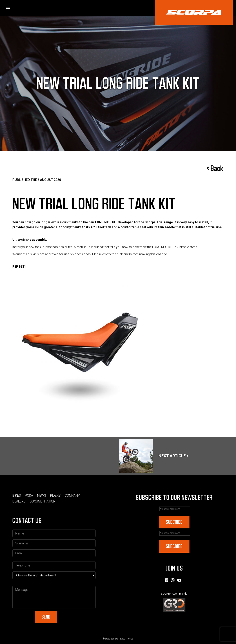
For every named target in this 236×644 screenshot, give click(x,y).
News (42, 496)
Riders (55, 496)
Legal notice (127, 639)
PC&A (29, 496)
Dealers (19, 501)
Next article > (154, 456)
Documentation (43, 501)
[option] (118, 351)
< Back (215, 169)
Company (72, 496)
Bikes (17, 496)
